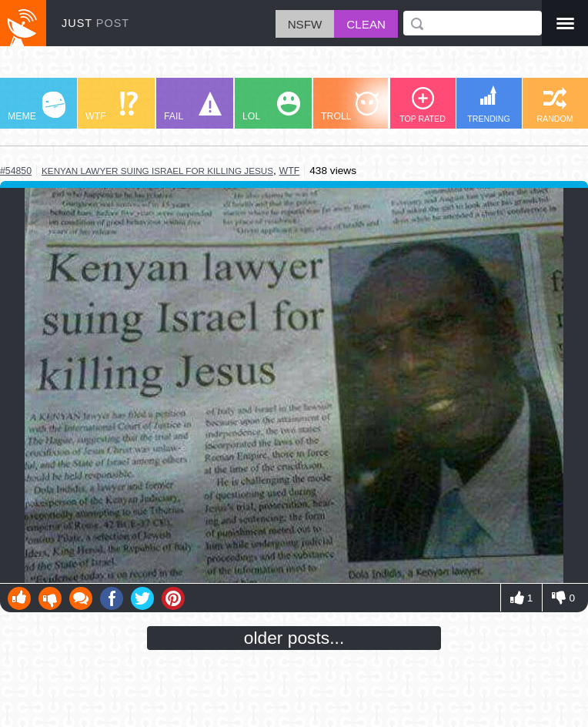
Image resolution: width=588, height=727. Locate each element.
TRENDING (489, 104)
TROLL (350, 107)
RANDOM (555, 105)
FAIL (193, 107)
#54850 (16, 171)
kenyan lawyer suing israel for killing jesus (157, 171)
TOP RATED (423, 105)
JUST (95, 23)
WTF (112, 107)
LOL (271, 107)
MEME (37, 107)
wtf (290, 171)
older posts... (294, 638)
